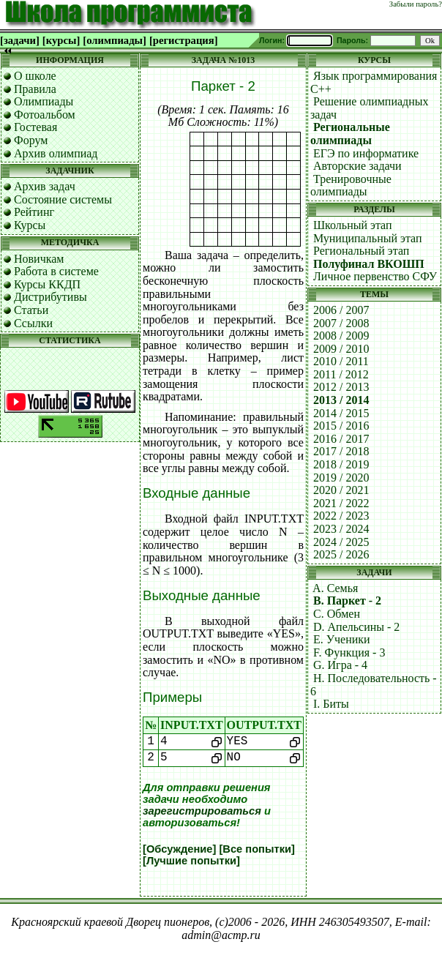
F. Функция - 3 (349, 652)
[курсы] (61, 40)
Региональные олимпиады (350, 134)
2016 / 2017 (341, 439)
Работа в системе (56, 271)
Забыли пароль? (416, 4)
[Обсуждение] (179, 849)
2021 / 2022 (341, 503)
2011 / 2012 (341, 374)
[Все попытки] (256, 849)
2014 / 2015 (341, 413)
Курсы (30, 225)
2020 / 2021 (341, 490)
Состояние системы (63, 199)
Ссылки (33, 323)
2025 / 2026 (341, 554)
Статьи (31, 310)
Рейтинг (34, 212)
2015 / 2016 (341, 426)
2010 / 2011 (341, 361)
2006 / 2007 (341, 310)
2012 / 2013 (341, 387)
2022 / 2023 (341, 516)
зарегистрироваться (202, 811)
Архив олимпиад (56, 153)
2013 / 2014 (341, 400)
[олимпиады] (115, 40)
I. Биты (331, 704)
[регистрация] (184, 40)
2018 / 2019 (341, 464)
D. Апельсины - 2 (356, 627)
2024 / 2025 (341, 542)
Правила (35, 89)
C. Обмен (337, 614)
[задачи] (20, 40)
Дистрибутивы (50, 297)
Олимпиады (44, 101)
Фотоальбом (45, 115)
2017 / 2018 (341, 451)
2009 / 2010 (341, 349)
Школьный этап (353, 225)
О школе (35, 76)
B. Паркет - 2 (347, 601)
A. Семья (335, 588)
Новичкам (39, 259)
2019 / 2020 (341, 478)
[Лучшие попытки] (191, 861)
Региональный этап (361, 251)
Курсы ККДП (47, 284)
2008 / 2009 (341, 336)
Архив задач (45, 186)
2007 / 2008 (341, 323)
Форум (31, 140)
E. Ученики (342, 639)
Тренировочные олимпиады (351, 186)
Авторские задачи (357, 166)
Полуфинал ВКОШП (369, 264)
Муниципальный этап (368, 238)
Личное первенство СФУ (375, 276)
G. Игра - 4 (340, 665)
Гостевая (35, 127)
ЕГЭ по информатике (366, 153)
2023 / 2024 (341, 529)
